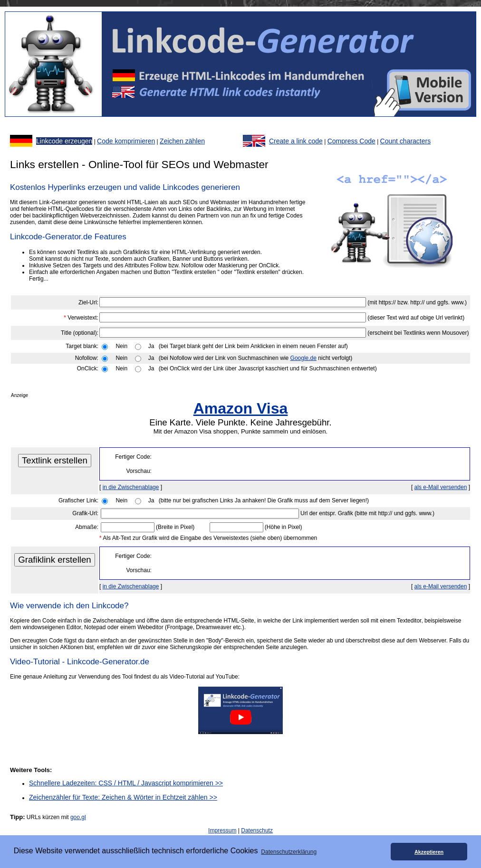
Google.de (303, 358)
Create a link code (296, 141)
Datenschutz (257, 830)
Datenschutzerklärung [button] (289, 852)
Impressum (222, 830)
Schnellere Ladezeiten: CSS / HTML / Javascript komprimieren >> (126, 783)
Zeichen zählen (182, 141)
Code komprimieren (126, 141)
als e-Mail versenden (441, 487)
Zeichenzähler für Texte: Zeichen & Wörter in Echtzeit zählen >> (123, 797)
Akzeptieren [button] (429, 852)
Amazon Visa (241, 408)
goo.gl (78, 817)
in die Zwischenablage (131, 487)
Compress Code (351, 141)
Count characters (406, 141)
